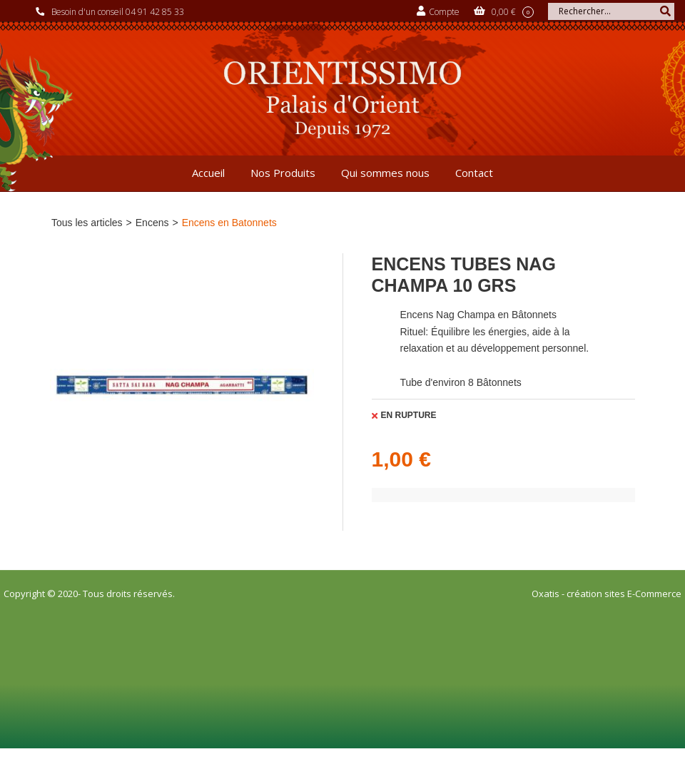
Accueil (208, 173)
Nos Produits (283, 173)
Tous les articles (87, 223)
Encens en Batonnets (229, 223)
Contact (474, 173)
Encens (152, 223)
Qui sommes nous (385, 173)
